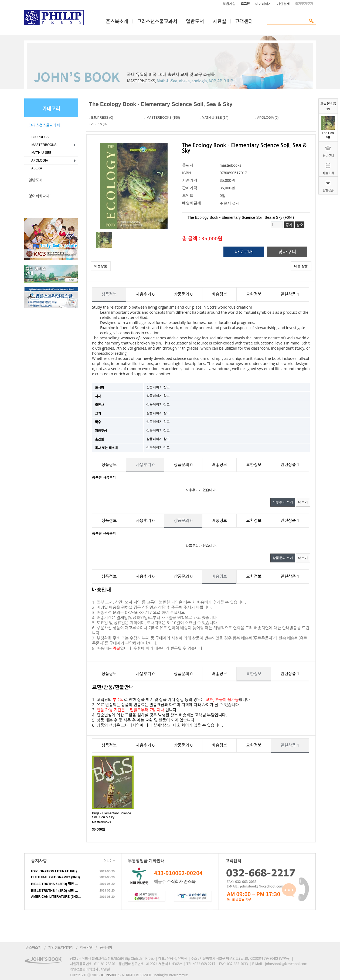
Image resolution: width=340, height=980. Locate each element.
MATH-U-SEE (40, 153)
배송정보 (219, 294)
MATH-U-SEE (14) (215, 118)
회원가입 (229, 4)
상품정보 (109, 294)
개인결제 (283, 4)
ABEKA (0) (99, 124)
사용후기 (145, 294)
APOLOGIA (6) (268, 118)
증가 (289, 225)
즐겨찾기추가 (304, 4)
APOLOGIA (39, 161)
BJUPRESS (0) (102, 118)
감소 (300, 225)
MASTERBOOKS (43, 145)
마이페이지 (263, 4)
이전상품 (101, 266)
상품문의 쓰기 (283, 558)
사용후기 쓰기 (283, 502)
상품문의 (183, 294)
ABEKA (36, 168)
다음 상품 (301, 266)
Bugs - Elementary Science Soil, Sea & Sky (112, 815)
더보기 (303, 502)
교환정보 (254, 294)
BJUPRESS (39, 137)
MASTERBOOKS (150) (163, 118)
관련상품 (290, 294)
